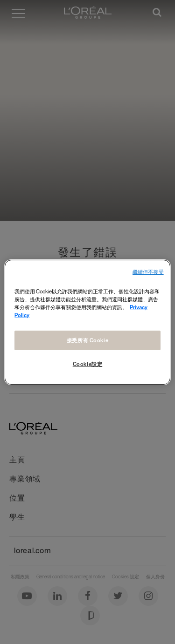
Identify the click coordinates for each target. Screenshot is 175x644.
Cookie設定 (88, 364)
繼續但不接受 (148, 272)
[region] (87, 322)
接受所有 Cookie (87, 340)
